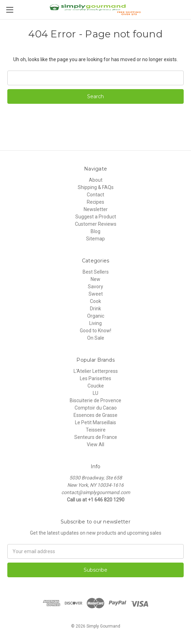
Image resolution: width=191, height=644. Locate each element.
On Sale (96, 338)
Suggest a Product (96, 217)
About (96, 180)
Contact (95, 195)
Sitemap (95, 239)
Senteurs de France (96, 437)
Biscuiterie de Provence (95, 400)
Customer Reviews (96, 224)
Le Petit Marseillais (95, 422)
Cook (95, 301)
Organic (96, 316)
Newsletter (96, 209)
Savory (95, 287)
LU (95, 393)
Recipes (95, 202)
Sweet (96, 294)
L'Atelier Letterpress (96, 371)
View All (95, 444)
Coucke (96, 386)
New (95, 279)
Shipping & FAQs (96, 187)
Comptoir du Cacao (96, 408)
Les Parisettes (95, 378)
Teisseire (96, 430)
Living (95, 323)
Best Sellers (96, 272)
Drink (95, 309)
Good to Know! (95, 331)
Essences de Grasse (95, 415)
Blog (95, 231)
